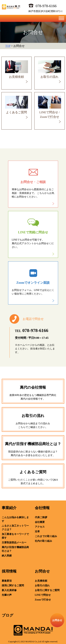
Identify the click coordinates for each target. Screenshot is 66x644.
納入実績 (7, 556)
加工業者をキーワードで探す (15, 536)
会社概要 (40, 522)
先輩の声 (7, 595)
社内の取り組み (43, 541)
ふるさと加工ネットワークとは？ (15, 528)
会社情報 (42, 508)
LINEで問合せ (43, 595)
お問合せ (42, 571)
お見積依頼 (41, 581)
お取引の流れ (42, 586)
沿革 (37, 532)
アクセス (40, 527)
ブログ (8, 615)
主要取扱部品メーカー (14, 543)
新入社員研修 (9, 590)
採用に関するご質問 (13, 586)
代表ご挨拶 (41, 517)
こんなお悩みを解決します (15, 519)
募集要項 (7, 581)
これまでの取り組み (46, 536)
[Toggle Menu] (61, 18)
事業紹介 (9, 508)
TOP (8, 46)
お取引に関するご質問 (47, 590)
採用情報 (9, 571)
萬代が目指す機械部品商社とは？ (15, 549)
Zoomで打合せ (43, 600)
